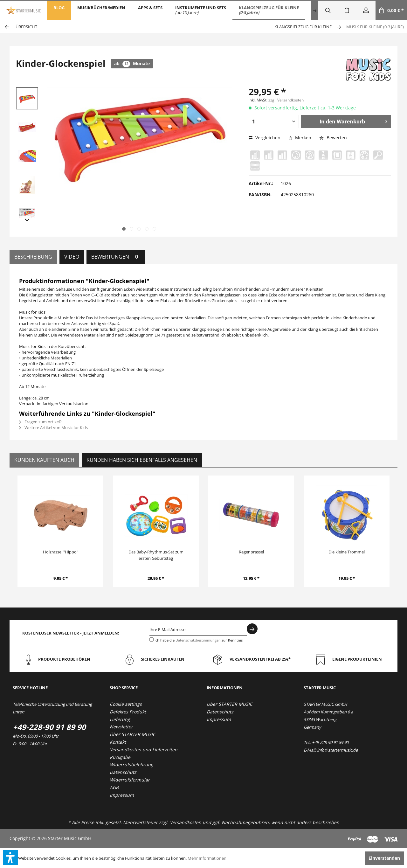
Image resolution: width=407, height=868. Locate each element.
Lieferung (120, 719)
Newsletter (121, 727)
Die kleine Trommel (347, 552)
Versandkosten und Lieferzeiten (144, 750)
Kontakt (118, 742)
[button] (10, 858)
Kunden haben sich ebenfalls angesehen (142, 460)
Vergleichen (265, 138)
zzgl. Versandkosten (286, 100)
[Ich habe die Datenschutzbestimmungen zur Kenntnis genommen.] (152, 639)
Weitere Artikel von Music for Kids (53, 427)
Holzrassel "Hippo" (61, 552)
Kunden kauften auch (44, 460)
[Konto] (366, 10)
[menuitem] (59, 10)
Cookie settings (126, 704)
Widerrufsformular (130, 780)
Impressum (122, 795)
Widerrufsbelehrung (131, 764)
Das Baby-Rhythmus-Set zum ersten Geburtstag (156, 555)
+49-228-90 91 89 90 (49, 727)
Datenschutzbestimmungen (198, 640)
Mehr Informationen (207, 858)
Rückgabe (120, 757)
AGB (114, 787)
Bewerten (333, 138)
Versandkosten (186, 822)
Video (72, 257)
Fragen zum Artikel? (40, 422)
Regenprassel (251, 552)
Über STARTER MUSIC (133, 734)
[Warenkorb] (391, 10)
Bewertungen (116, 257)
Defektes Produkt (128, 712)
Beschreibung (33, 257)
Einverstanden (384, 858)
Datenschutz (123, 772)
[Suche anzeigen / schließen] (328, 10)
